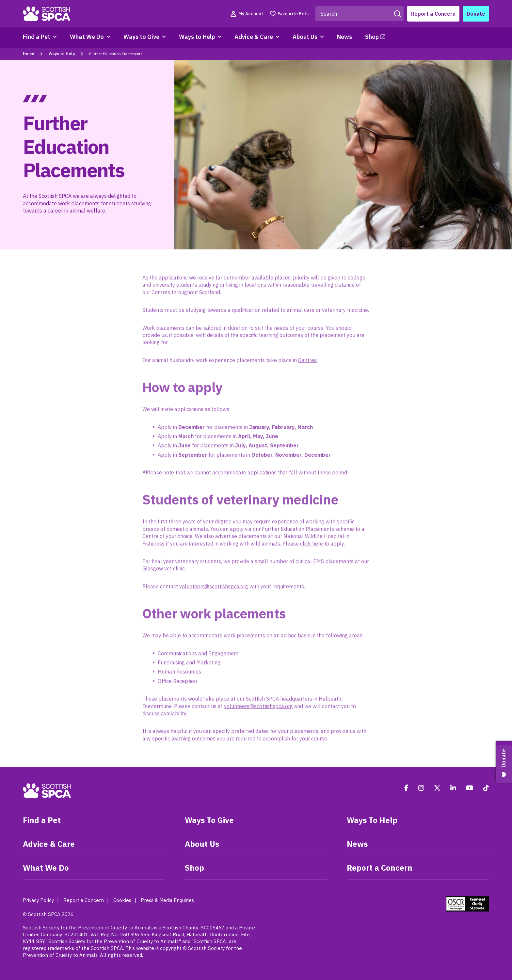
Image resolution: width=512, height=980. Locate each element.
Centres (307, 363)
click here (312, 546)
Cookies (122, 900)
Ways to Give (141, 37)
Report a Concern (433, 14)
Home (29, 54)
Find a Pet (37, 37)
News (344, 37)
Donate (476, 14)
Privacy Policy (38, 900)
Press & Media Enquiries (167, 900)
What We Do (87, 37)
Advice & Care (254, 37)
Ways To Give (209, 820)
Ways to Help (197, 37)
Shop (372, 37)
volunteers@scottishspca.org (214, 589)
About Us (305, 37)
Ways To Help (372, 820)
